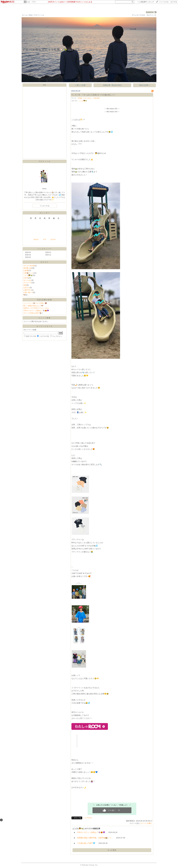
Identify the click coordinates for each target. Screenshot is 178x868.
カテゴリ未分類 (29, 266)
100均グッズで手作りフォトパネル (36, 308)
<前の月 (36, 239)
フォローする (45, 206)
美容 (25, 285)
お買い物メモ (28, 292)
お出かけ (27, 288)
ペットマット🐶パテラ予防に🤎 (35, 303)
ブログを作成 (164, 2)
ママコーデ (27, 283)
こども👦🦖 (28, 275)
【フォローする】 (138, 15)
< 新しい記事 (80, 85)
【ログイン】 (151, 15)
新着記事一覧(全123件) (112, 85)
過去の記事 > (144, 85)
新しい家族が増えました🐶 (33, 306)
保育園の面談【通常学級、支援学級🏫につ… (95, 838)
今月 (45, 239)
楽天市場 (174, 2)
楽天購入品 (27, 268)
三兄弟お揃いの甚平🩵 (86, 843)
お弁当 (26, 278)
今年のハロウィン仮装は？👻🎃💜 (36, 311)
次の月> (53, 239)
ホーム (25, 15)
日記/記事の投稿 (44, 300)
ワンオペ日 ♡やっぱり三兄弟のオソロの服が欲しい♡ (93, 95)
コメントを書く (146, 823)
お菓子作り (27, 290)
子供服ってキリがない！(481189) (88, 98)
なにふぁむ (27, 280)
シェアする (87, 818)
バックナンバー (45, 249)
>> (146, 2)
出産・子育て (32, 2)
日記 (31, 15)
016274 (150, 12)
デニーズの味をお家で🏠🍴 (33, 313)
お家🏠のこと (28, 273)
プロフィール (39, 15)
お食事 (26, 271)
